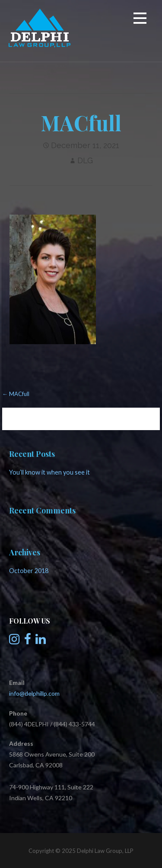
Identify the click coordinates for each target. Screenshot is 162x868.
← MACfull (16, 394)
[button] (140, 20)
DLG (85, 160)
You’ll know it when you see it (49, 472)
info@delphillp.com (34, 693)
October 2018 (29, 571)
